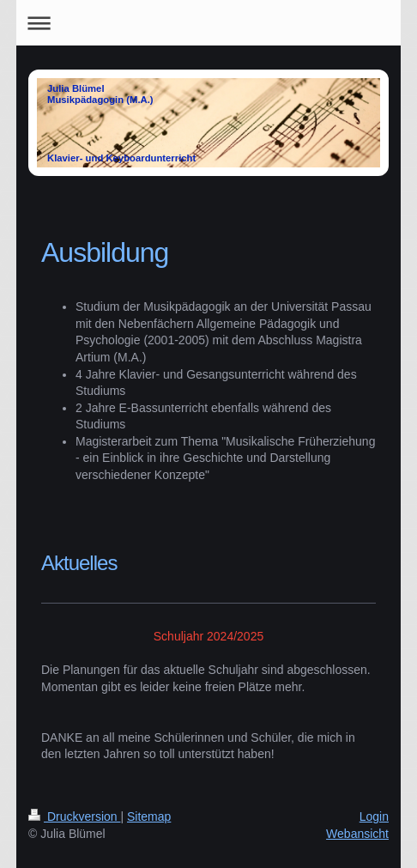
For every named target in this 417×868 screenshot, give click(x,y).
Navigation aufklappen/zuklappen (208, 23)
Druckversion (74, 816)
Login (374, 816)
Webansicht (357, 834)
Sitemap (149, 816)
